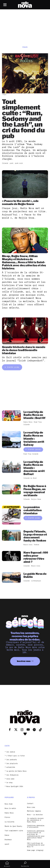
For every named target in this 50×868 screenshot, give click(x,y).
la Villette (9, 822)
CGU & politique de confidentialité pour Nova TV (36, 845)
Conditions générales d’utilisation (36, 826)
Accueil (7, 864)
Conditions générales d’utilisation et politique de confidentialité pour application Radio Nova (36, 835)
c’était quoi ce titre (16, 756)
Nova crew (31, 807)
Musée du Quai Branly (13, 826)
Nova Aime (9, 804)
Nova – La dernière (35, 815)
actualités (11, 767)
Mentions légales (34, 811)
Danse (7, 835)
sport (7, 844)
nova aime (10, 779)
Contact (30, 804)
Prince (7, 817)
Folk (4, 95)
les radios (11, 752)
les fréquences (12, 775)
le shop (9, 783)
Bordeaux (8, 839)
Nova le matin (10, 808)
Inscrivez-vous (24, 661)
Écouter (12, 367)
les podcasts (12, 760)
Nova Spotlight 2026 (15, 786)
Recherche (25, 864)
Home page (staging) (35, 850)
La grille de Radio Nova (16, 771)
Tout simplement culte (14, 831)
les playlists (12, 764)
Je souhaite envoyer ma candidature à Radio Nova (35, 820)
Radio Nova (9, 813)
